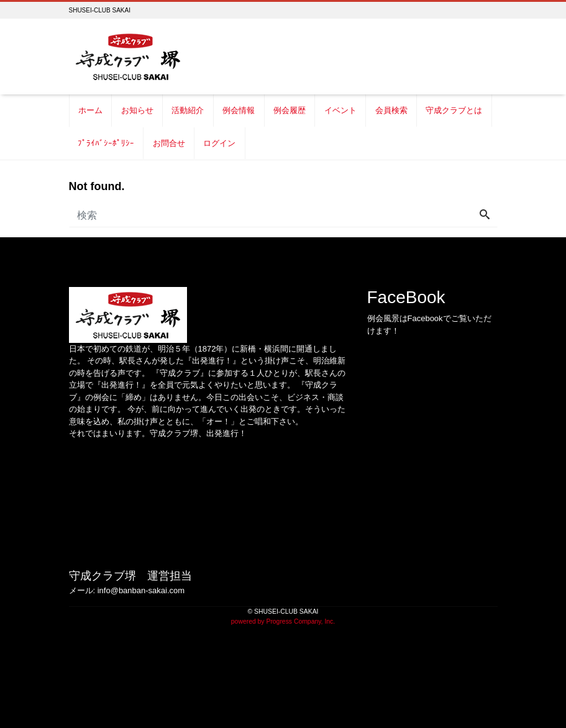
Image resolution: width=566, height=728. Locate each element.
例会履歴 (290, 110)
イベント (340, 110)
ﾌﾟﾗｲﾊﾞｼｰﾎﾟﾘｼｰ (106, 143)
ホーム (90, 110)
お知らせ (137, 110)
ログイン (219, 143)
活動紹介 (188, 110)
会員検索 (391, 110)
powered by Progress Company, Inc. (283, 621)
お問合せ (169, 143)
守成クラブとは (454, 110)
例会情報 (239, 110)
